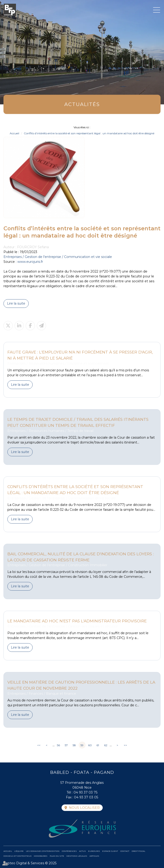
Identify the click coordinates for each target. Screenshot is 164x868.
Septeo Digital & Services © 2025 (30, 863)
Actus (82, 851)
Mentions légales (77, 856)
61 (98, 745)
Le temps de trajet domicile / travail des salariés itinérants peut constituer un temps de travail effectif (78, 422)
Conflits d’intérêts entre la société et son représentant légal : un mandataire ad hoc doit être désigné (89, 133)
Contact (125, 851)
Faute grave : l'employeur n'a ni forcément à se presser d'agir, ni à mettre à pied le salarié (80, 355)
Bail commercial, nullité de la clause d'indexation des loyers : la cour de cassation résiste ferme (81, 557)
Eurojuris (94, 851)
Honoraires (41, 856)
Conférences (69, 851)
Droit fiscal (138, 851)
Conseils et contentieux (17, 856)
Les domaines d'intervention (43, 851)
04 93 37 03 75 (85, 792)
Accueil (14, 133)
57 (66, 745)
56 (58, 745)
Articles (94, 856)
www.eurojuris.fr (30, 262)
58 (74, 745)
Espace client (110, 851)
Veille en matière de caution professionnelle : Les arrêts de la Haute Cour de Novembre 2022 (81, 685)
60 (90, 745)
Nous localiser (84, 808)
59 (82, 745)
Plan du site (57, 856)
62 (106, 745)
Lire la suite (16, 303)
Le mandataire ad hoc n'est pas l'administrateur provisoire (77, 621)
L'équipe (19, 851)
